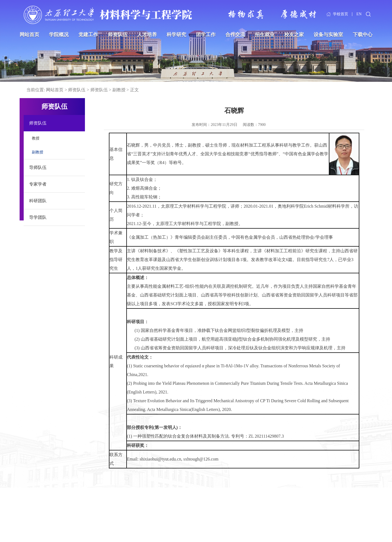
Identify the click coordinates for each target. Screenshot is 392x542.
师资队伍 (118, 35)
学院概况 (59, 35)
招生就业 (265, 35)
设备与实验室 (328, 35)
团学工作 (206, 35)
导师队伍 (38, 167)
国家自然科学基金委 (37, 521)
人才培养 (147, 35)
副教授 (119, 90)
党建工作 (88, 35)
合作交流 (235, 35)
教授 (36, 138)
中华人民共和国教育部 (39, 505)
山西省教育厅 (93, 505)
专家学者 (38, 184)
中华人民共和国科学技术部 (42, 513)
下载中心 (363, 35)
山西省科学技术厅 (97, 513)
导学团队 (38, 217)
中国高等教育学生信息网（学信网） (112, 530)
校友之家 (294, 35)
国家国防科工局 (33, 530)
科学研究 (176, 35)
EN (359, 14)
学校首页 (341, 14)
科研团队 (38, 201)
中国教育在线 (93, 521)
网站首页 (29, 35)
